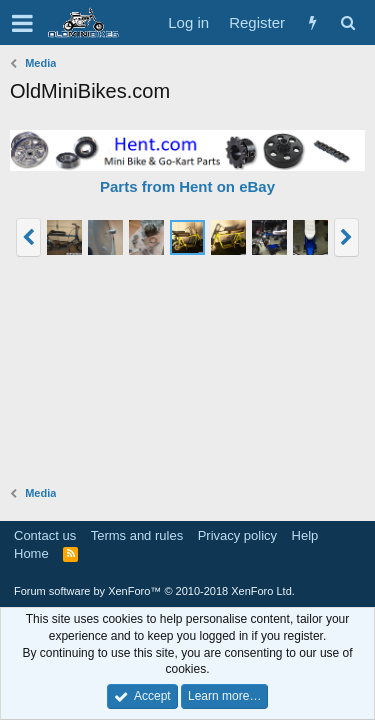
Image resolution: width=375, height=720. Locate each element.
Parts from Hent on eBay (187, 186)
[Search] (347, 22)
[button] (22, 23)
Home (31, 553)
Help (305, 535)
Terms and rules (137, 535)
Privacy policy (237, 535)
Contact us (45, 535)
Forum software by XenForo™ (154, 591)
